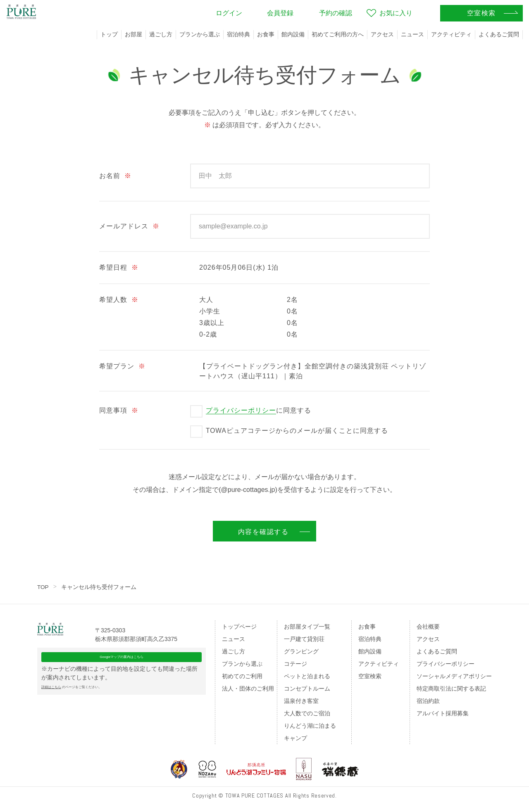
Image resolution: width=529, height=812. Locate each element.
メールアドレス (129, 226)
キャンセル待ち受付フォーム (99, 587)
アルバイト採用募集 (443, 713)
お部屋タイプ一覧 (307, 627)
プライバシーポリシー (241, 410)
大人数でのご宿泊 (307, 713)
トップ (109, 34)
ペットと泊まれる (307, 676)
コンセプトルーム (307, 689)
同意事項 (119, 410)
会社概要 (428, 627)
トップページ (239, 627)
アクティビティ (451, 34)
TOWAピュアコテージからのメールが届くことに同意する (297, 431)
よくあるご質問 (499, 34)
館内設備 (293, 34)
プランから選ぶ (200, 34)
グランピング (301, 651)
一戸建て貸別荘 (304, 639)
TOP (43, 587)
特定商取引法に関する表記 (451, 689)
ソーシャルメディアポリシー (454, 676)
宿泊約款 (428, 701)
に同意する (259, 411)
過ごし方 (161, 34)
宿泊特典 (238, 34)
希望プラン (122, 366)
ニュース (412, 34)
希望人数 (119, 300)
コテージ (295, 664)
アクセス (382, 34)
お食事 (266, 34)
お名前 (115, 176)
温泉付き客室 (301, 701)
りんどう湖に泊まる (310, 726)
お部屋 (133, 34)
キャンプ (295, 738)
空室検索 (370, 676)
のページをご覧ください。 (94, 705)
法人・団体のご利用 (248, 689)
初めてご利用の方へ (338, 34)
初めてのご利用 (242, 676)
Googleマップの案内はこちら (122, 670)
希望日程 (119, 267)
